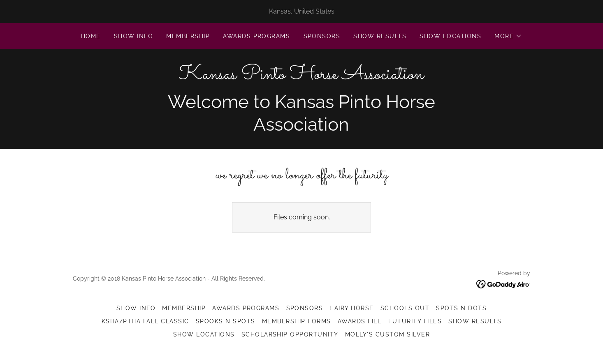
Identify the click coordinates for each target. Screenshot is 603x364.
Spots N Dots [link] (461, 308)
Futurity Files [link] (415, 321)
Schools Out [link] (405, 308)
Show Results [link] (380, 36)
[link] (301, 77)
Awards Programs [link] (256, 36)
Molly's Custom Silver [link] (387, 334)
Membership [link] (188, 36)
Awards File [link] (360, 321)
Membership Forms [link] (297, 321)
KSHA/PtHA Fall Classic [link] (145, 321)
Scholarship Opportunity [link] (290, 334)
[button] (508, 36)
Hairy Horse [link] (351, 308)
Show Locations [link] (450, 36)
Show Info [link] (133, 36)
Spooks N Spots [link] (226, 321)
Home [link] (91, 36)
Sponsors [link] (322, 36)
